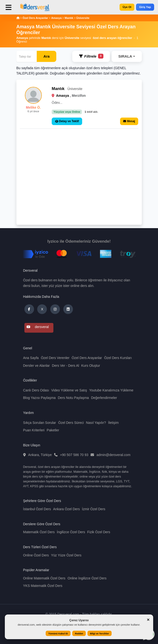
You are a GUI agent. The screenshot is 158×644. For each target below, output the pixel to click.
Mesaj (129, 121)
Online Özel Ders (36, 555)
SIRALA (125, 56)
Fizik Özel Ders (99, 532)
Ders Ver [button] (58, 366)
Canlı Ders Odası (36, 390)
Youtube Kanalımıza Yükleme (111, 390)
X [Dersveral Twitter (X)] (42, 309)
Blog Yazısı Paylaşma (39, 398)
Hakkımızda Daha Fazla (41, 297)
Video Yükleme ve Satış (69, 390)
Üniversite (83, 18)
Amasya (56, 18)
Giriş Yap (145, 7)
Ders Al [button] (74, 366)
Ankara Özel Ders (66, 509)
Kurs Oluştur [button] (91, 366)
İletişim (114, 423)
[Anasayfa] (18, 18)
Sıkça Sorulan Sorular (40, 423)
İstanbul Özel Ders (37, 509)
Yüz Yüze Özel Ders (66, 555)
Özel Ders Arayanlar (36, 18)
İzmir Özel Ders (93, 509)
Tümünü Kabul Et (58, 633)
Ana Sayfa (31, 358)
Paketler (53, 430)
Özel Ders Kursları (118, 358)
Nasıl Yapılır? (96, 423)
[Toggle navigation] (12, 9)
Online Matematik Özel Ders (44, 578)
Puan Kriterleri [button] (34, 430)
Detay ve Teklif (67, 121)
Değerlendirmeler (104, 398)
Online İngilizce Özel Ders (87, 578)
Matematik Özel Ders (39, 532)
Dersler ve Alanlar (37, 366)
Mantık (69, 18)
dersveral (38, 327)
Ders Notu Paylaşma (73, 398)
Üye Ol (127, 7)
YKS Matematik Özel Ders (43, 586)
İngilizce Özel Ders (71, 532)
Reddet (79, 633)
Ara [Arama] (47, 56)
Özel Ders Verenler (55, 358)
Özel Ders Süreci (71, 423)
